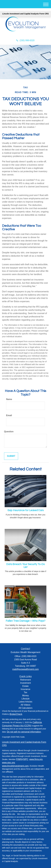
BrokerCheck (16, 714)
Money (25, 696)
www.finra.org (36, 759)
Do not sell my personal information (24, 732)
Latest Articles (26, 702)
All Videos (26, 705)
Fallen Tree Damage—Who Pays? (26, 621)
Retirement (25, 680)
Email (9, 415)
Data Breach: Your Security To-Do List (26, 566)
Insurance (25, 689)
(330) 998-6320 (25, 40)
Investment (25, 683)
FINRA (19, 759)
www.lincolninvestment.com (15, 766)
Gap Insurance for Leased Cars (26, 510)
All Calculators (25, 708)
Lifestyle (26, 699)
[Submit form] (11, 456)
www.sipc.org (8, 763)
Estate (26, 686)
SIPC (26, 759)
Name (9, 399)
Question (9, 432)
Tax (26, 692)
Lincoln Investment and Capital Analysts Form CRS (26, 14)
